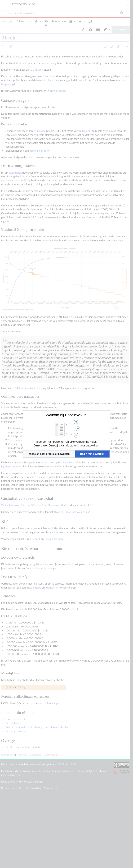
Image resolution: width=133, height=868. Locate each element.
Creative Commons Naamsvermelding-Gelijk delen (70, 862)
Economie (36, 846)
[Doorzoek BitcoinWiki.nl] (66, 13)
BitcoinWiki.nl (24, 4)
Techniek (22, 846)
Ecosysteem (51, 846)
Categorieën (8, 846)
